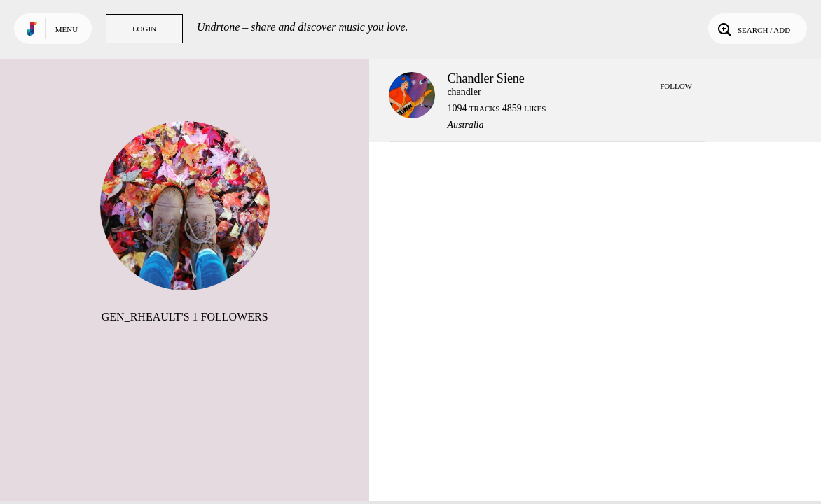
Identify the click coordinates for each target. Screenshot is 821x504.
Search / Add (753, 29)
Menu (67, 29)
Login (144, 29)
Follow (676, 86)
